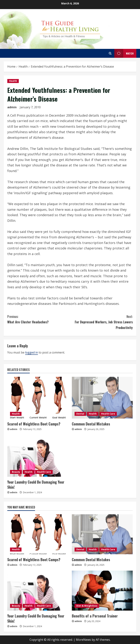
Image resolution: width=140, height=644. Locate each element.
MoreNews (83, 640)
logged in (32, 352)
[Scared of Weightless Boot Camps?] (38, 398)
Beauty (16, 472)
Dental (80, 414)
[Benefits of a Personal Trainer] (102, 591)
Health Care (108, 414)
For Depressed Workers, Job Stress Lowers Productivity (101, 322)
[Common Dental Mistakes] (102, 398)
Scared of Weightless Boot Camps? (34, 424)
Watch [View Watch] (124, 53)
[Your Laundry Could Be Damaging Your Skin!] (38, 456)
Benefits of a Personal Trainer (95, 616)
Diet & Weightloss (87, 606)
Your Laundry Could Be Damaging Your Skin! (36, 484)
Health (13, 81)
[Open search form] (110, 53)
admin (12, 107)
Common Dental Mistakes (91, 424)
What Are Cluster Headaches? (39, 319)
